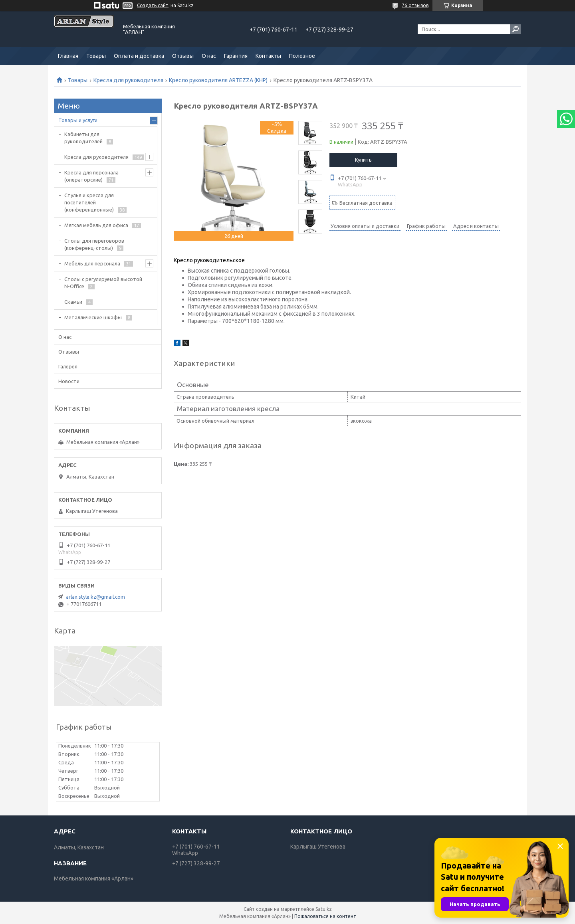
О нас (209, 56)
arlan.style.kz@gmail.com (95, 597)
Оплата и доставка (139, 56)
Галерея (68, 366)
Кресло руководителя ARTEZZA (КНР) (218, 80)
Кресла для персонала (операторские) (91, 176)
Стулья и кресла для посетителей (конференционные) (89, 202)
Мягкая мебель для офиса (96, 225)
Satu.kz (324, 909)
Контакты (268, 56)
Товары (96, 56)
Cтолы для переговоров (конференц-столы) (94, 244)
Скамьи (73, 302)
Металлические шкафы (93, 317)
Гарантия (236, 56)
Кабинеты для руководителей (83, 138)
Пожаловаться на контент (325, 916)
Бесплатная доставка (366, 203)
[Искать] (516, 29)
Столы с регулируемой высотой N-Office (103, 283)
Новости (69, 381)
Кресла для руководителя (128, 80)
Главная (68, 56)
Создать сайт (153, 5)
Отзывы (183, 56)
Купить (363, 160)
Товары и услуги (78, 120)
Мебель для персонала (92, 263)
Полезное (302, 56)
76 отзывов (415, 5)
